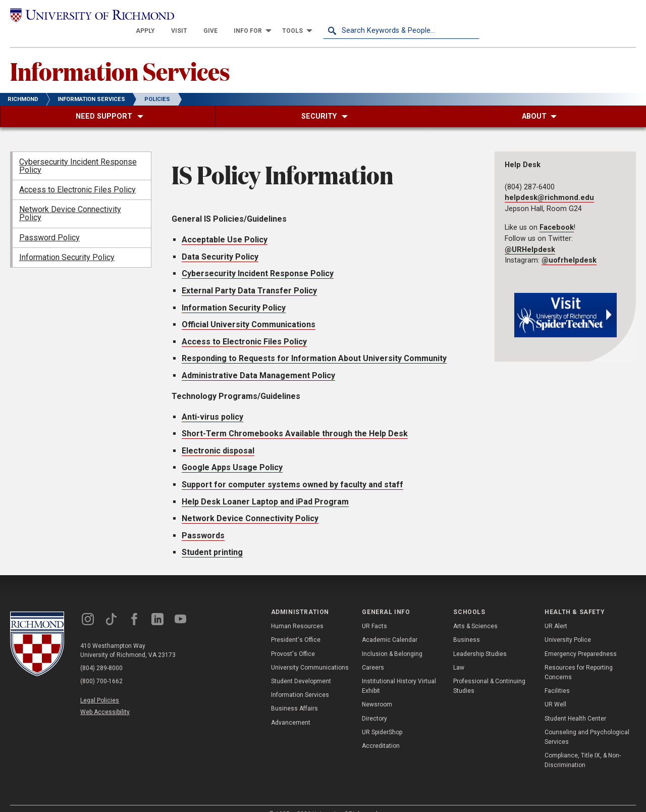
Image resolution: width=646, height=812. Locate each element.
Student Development (301, 667)
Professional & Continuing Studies (489, 671)
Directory (374, 704)
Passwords (203, 521)
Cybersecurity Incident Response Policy (258, 259)
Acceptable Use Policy (225, 225)
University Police (568, 626)
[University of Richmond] (88, 16)
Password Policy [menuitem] (49, 223)
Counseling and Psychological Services (587, 722)
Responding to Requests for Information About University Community (314, 344)
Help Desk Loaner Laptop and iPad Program (265, 487)
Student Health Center (575, 704)
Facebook (557, 213)
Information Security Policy (234, 293)
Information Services (120, 56)
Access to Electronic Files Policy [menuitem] (77, 175)
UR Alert (556, 612)
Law (459, 653)
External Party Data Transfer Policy (249, 276)
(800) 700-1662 (101, 667)
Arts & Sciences (475, 612)
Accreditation (381, 731)
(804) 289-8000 (101, 653)
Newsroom (377, 690)
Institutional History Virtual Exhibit (399, 671)
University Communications (310, 653)
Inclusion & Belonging (392, 639)
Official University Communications (249, 310)
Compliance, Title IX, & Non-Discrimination (583, 746)
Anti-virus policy (212, 402)
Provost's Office (293, 639)
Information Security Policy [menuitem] (67, 243)
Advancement (291, 708)
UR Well (555, 690)
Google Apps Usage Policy (232, 453)
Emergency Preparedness (581, 639)
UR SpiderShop (382, 718)
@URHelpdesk (530, 235)
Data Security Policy (220, 242)
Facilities (557, 677)
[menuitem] (302, 16)
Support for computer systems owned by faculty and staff (292, 470)
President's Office (296, 626)
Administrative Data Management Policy (258, 361)
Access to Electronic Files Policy (244, 327)
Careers (373, 653)
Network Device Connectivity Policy (250, 504)
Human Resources (297, 612)
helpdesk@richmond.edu (549, 184)
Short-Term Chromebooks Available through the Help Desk (295, 419)
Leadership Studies (480, 639)
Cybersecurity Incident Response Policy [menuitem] (78, 151)
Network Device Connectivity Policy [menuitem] (70, 199)
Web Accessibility (105, 697)
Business (467, 626)
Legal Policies (100, 686)
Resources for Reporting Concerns (579, 658)
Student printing (212, 538)
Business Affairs (294, 694)
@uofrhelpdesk (569, 246)
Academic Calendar (390, 626)
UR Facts (374, 612)
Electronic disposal (218, 436)
